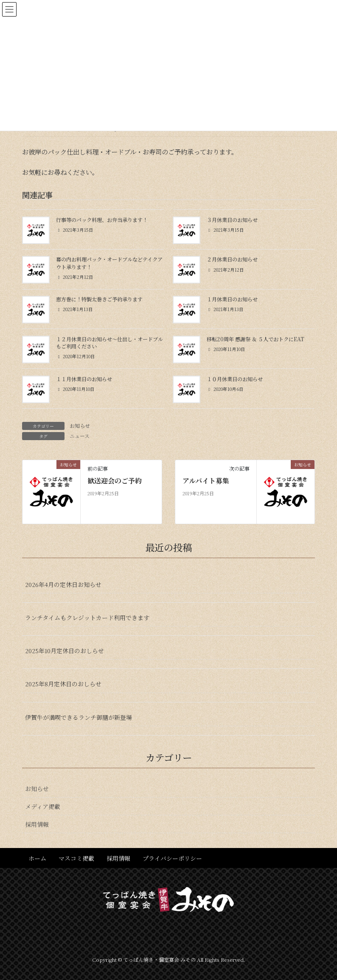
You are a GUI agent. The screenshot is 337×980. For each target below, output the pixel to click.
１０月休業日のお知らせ (235, 379)
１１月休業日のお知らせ (84, 379)
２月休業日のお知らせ (232, 259)
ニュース (80, 436)
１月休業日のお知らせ (232, 299)
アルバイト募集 (206, 481)
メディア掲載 (43, 806)
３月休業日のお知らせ (232, 220)
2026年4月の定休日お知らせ (63, 584)
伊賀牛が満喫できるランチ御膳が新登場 (79, 717)
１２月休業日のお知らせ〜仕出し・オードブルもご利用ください (110, 343)
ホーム (37, 858)
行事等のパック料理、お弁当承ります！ (102, 220)
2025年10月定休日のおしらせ (65, 651)
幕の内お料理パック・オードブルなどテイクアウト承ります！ (109, 263)
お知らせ (80, 425)
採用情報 (37, 824)
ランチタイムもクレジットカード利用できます (87, 618)
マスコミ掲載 (76, 858)
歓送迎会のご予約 (115, 481)
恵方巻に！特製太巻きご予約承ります (99, 299)
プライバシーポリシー (172, 858)
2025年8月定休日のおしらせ (63, 684)
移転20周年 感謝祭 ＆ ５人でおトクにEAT (256, 339)
